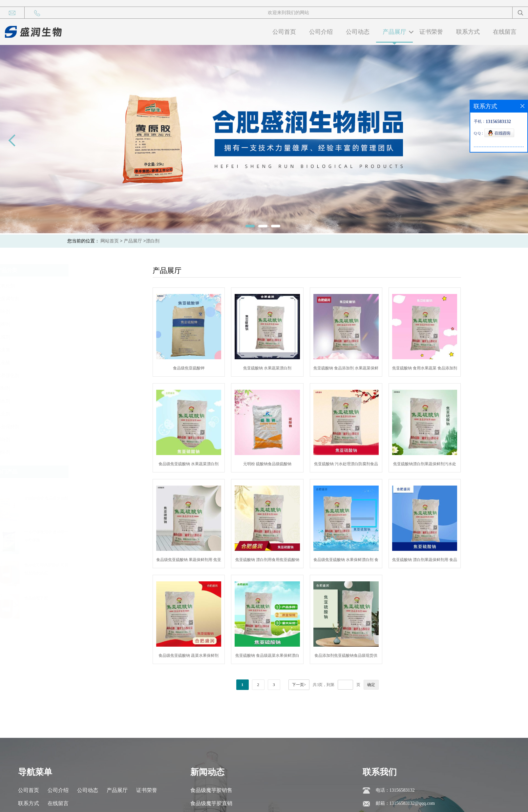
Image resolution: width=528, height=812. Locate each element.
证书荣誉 (431, 32)
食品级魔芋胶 (106, 598)
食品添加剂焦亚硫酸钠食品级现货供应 (363, 657)
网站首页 (110, 241)
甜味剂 (73, 312)
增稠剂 (73, 324)
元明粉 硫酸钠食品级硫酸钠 (284, 464)
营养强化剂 (78, 375)
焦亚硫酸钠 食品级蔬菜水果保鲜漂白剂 (284, 657)
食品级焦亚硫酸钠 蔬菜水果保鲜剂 (205, 656)
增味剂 (73, 452)
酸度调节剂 (78, 299)
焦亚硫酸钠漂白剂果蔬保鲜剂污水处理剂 (441, 465)
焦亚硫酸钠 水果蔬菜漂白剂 (284, 368)
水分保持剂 (78, 427)
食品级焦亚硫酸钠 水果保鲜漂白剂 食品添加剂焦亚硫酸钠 (363, 561)
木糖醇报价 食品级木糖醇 (116, 498)
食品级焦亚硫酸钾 (205, 368)
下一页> (316, 685)
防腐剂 (73, 337)
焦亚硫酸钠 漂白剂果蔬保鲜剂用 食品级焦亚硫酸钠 (441, 561)
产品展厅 (394, 32)
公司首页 (284, 32)
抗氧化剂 (75, 286)
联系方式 (468, 32)
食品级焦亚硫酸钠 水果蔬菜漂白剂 (205, 464)
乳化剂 (73, 414)
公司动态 (358, 32)
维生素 (73, 350)
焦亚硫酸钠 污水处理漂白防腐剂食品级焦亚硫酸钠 (363, 465)
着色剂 (73, 401)
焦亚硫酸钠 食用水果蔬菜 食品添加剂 (441, 368)
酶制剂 (73, 388)
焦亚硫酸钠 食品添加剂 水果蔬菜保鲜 (363, 368)
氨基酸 (73, 363)
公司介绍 (321, 32)
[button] (101, 485)
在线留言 (505, 32)
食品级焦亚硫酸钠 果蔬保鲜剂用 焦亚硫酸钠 (205, 561)
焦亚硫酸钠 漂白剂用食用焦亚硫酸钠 (284, 560)
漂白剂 (153, 241)
